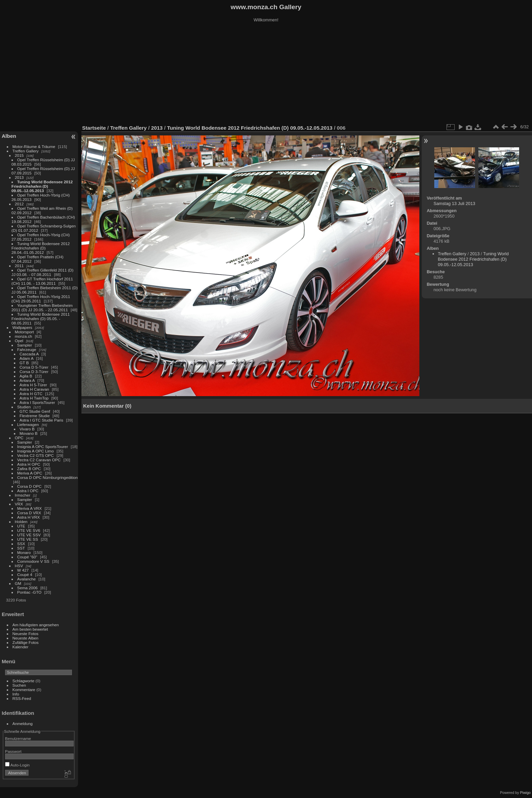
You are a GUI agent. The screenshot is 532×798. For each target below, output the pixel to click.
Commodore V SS (33, 561)
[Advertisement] (266, 74)
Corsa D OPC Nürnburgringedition (48, 477)
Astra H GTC (31, 394)
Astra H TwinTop (34, 398)
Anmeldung (23, 723)
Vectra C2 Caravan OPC (39, 460)
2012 (19, 204)
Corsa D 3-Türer (34, 372)
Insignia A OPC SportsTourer (43, 447)
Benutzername (18, 738)
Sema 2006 (27, 588)
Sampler (25, 345)
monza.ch (24, 336)
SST (21, 548)
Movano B (29, 433)
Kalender (21, 647)
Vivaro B (27, 429)
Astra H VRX (29, 517)
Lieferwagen (28, 424)
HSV (19, 566)
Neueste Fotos (26, 634)
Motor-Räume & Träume (34, 146)
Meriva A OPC (30, 473)
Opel (19, 341)
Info (16, 694)
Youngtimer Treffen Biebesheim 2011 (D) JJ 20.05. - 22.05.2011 (42, 308)
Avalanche (27, 579)
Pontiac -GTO (30, 592)
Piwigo (525, 793)
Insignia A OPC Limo (36, 451)
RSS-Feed (22, 698)
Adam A (27, 358)
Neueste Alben (26, 638)
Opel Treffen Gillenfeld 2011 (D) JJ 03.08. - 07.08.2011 (43, 272)
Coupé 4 (25, 574)
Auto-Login (17, 765)
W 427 (23, 570)
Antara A (27, 380)
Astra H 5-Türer (33, 385)
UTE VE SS (28, 539)
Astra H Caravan (34, 389)
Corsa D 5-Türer (34, 367)
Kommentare (24, 690)
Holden (21, 522)
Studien (24, 407)
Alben (9, 136)
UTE (21, 526)
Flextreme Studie (35, 416)
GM (18, 583)
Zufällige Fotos (26, 642)
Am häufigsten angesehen (36, 625)
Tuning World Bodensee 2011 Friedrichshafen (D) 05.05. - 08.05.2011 (41, 319)
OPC (19, 438)
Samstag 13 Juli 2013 (454, 203)
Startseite (94, 128)
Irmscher (23, 495)
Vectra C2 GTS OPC (36, 455)
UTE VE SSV (29, 535)
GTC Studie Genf (35, 411)
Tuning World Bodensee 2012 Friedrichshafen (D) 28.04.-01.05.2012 (41, 248)
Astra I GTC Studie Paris (42, 420)
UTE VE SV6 (29, 530)
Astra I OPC (28, 491)
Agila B (26, 376)
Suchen (19, 685)
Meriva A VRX (30, 508)
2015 (19, 155)
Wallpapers (22, 327)
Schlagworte (24, 681)
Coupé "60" (27, 557)
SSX (21, 544)
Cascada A (29, 354)
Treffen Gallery (26, 151)
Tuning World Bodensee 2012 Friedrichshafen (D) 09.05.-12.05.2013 (42, 186)
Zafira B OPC (29, 469)
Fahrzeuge (27, 349)
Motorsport (24, 332)
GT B (24, 363)
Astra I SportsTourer (37, 402)
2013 (19, 177)
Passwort (13, 751)
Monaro (24, 552)
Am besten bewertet (30, 629)
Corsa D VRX (29, 513)
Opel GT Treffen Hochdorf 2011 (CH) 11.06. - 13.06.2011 (42, 281)
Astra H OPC (29, 464)
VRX (19, 504)
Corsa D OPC (30, 486)
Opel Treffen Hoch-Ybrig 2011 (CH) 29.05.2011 (41, 299)
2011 (19, 266)
